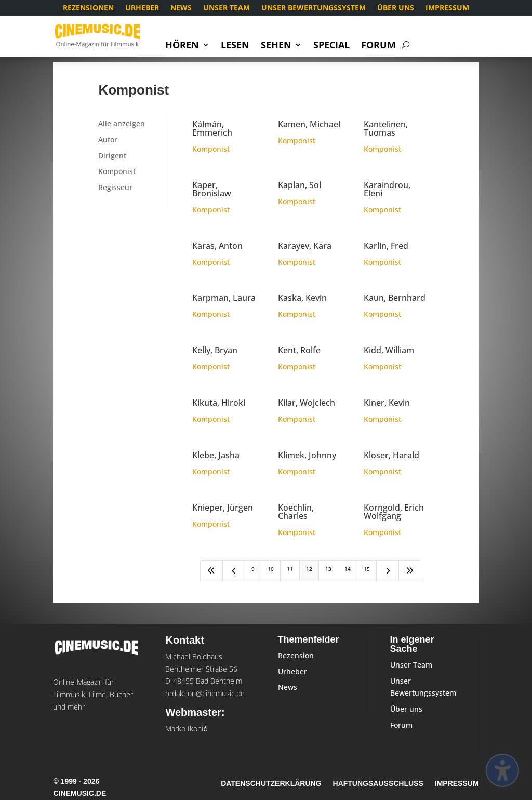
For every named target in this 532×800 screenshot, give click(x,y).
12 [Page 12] (309, 569)
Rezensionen (88, 8)
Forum (378, 46)
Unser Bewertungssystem (314, 8)
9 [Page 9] (253, 569)
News (181, 8)
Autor (108, 139)
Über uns (396, 8)
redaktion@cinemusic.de (205, 693)
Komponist (117, 171)
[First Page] (211, 571)
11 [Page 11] (290, 569)
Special (331, 46)
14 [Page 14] (348, 569)
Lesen (235, 46)
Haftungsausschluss (378, 784)
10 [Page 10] (271, 569)
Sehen (276, 46)
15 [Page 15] (367, 569)
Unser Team (227, 8)
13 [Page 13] (328, 569)
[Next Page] (388, 571)
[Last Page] (410, 571)
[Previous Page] (234, 571)
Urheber (142, 8)
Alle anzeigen (122, 123)
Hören (182, 46)
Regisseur (115, 187)
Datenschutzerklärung (271, 784)
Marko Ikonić (186, 729)
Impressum (447, 8)
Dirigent (112, 156)
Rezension (296, 655)
